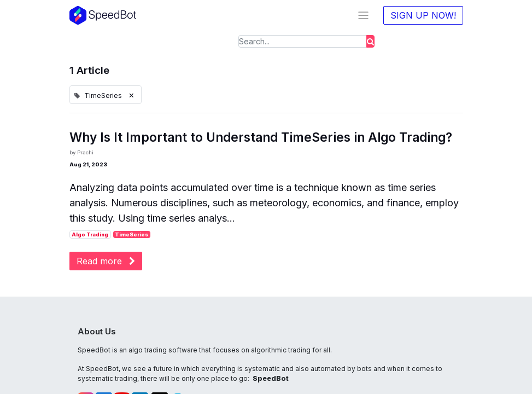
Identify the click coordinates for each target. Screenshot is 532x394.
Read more (106, 261)
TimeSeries (131, 234)
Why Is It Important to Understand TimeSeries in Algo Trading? (261, 138)
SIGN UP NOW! (423, 15)
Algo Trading (90, 234)
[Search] (370, 41)
